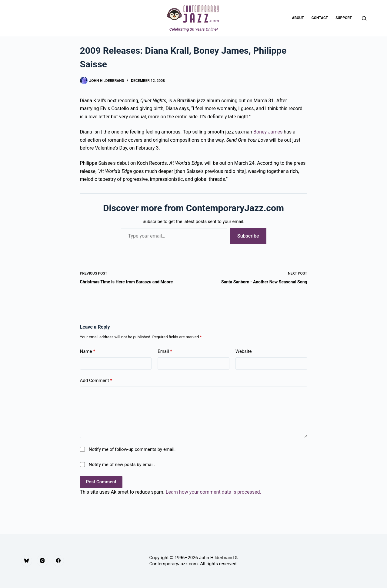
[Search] (364, 18)
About (298, 18)
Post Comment (101, 482)
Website (244, 351)
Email (165, 351)
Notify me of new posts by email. (122, 465)
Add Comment (96, 381)
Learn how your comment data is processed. (214, 492)
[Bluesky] (27, 561)
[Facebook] (58, 561)
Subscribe (248, 236)
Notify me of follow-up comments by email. (132, 449)
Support (344, 18)
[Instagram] (42, 561)
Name (88, 351)
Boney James (268, 132)
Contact (320, 18)
